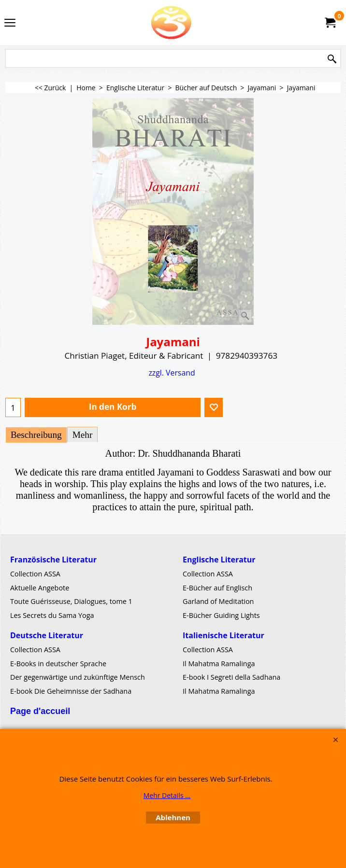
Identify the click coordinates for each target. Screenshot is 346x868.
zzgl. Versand (172, 373)
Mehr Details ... (167, 795)
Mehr (83, 435)
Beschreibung (36, 435)
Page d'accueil (40, 711)
